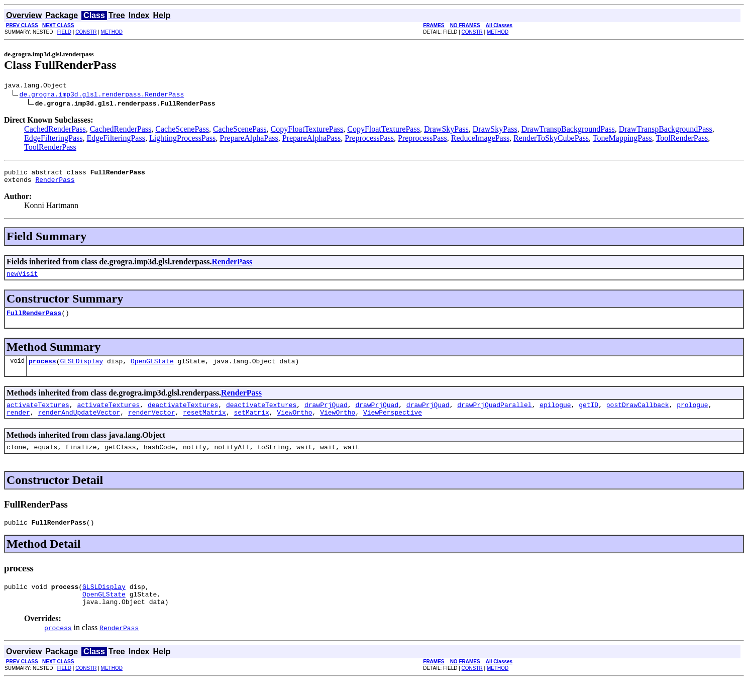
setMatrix (251, 424)
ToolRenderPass (682, 139)
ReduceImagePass (480, 139)
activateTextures (38, 415)
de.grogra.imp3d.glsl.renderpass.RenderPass (102, 95)
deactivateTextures (183, 415)
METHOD (112, 32)
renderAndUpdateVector (79, 424)
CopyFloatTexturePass (307, 130)
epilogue (555, 415)
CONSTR (86, 32)
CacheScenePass (182, 130)
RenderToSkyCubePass (551, 139)
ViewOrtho (294, 424)
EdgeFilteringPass (53, 139)
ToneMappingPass (622, 139)
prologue (692, 415)
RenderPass (55, 184)
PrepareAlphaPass (249, 139)
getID (589, 415)
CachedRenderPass (55, 130)
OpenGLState (152, 370)
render (18, 424)
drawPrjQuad (326, 415)
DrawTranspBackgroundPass (568, 130)
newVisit (22, 279)
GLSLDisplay (81, 370)
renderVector (152, 424)
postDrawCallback (638, 415)
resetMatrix (204, 424)
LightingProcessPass (182, 139)
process (42, 370)
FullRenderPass (34, 320)
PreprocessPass (369, 139)
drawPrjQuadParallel (494, 415)
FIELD (64, 32)
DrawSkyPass (446, 130)
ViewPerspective (393, 424)
